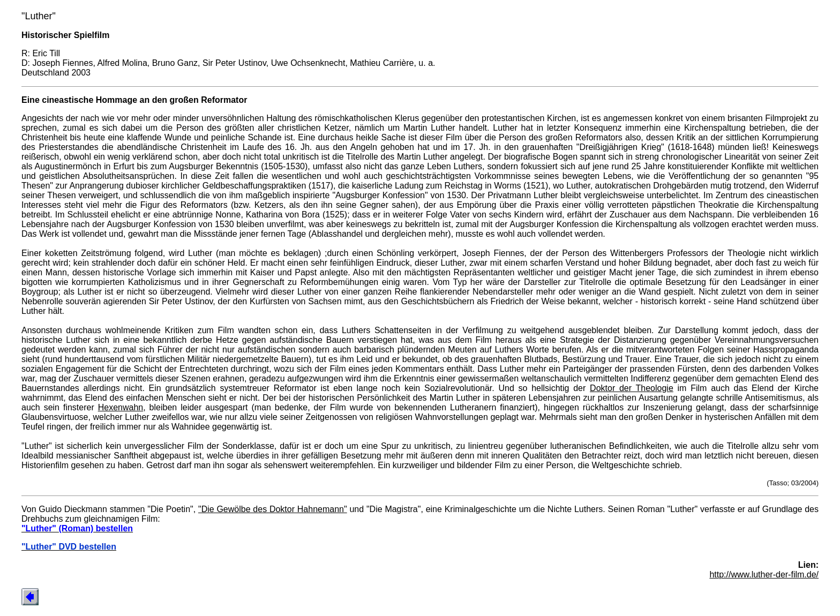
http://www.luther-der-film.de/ (764, 574)
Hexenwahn (121, 407)
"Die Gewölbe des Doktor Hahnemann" (273, 509)
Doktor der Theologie (632, 388)
